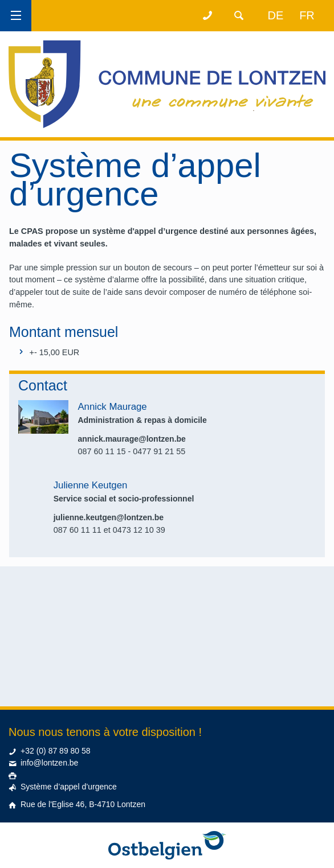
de (276, 15)
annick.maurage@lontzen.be (131, 439)
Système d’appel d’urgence (69, 787)
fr (307, 15)
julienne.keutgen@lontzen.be (109, 517)
